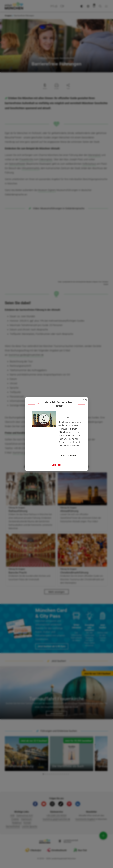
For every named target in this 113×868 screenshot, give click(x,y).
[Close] (85, 400)
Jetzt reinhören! (69, 455)
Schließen (56, 465)
